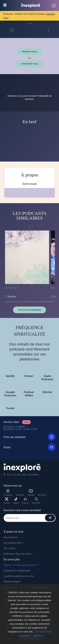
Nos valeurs (10, 548)
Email (30, 447)
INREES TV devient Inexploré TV (21, 565)
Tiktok (16, 501)
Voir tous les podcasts (30, 310)
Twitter (7, 501)
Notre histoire (11, 537)
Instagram (8, 493)
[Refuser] (39, 635)
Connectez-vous (29, 64)
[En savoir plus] (43, 632)
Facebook (42, 495)
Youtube (31, 493)
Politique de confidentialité (17, 571)
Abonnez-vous (30, 51)
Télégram (20, 495)
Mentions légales (12, 582)
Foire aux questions (30, 437)
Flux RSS (36, 501)
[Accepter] (24, 635)
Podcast (25, 501)
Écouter (12, 296)
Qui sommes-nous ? (14, 543)
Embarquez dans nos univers (18, 554)
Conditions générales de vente (19, 576)
